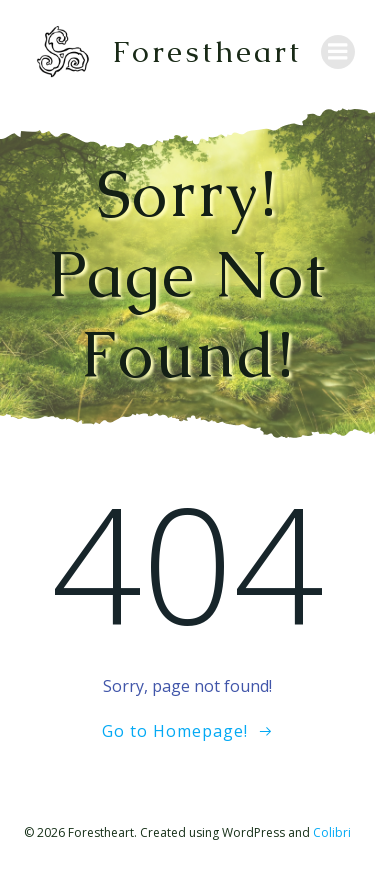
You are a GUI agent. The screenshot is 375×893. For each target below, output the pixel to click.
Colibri (332, 832)
